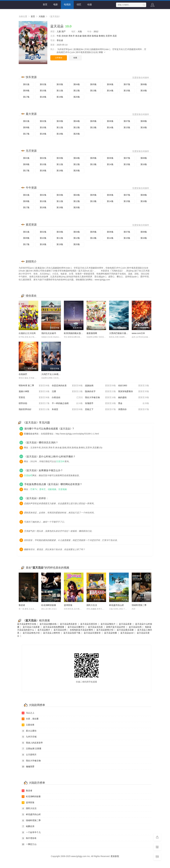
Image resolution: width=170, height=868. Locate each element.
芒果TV (34, 489)
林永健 (79, 36)
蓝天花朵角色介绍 (31, 633)
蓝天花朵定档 (60, 630)
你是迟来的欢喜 (67, 386)
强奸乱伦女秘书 (49, 333)
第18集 (43, 97)
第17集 (26, 97)
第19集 (60, 97)
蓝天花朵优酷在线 (48, 624)
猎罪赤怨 (34, 403)
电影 (56, 4)
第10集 (43, 91)
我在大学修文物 (100, 398)
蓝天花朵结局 (135, 627)
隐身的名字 (100, 392)
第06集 (110, 84)
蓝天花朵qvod (127, 633)
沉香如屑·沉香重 (31, 749)
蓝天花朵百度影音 (92, 633)
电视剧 (67, 4)
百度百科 (60, 461)
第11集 (60, 91)
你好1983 (134, 386)
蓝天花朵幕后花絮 (125, 630)
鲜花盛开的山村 (116, 605)
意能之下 (100, 409)
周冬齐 (72, 36)
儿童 (59, 31)
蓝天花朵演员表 (95, 627)
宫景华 (109, 36)
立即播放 (59, 58)
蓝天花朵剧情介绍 (105, 630)
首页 (45, 4)
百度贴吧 (28, 475)
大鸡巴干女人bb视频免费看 (54, 374)
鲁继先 (102, 36)
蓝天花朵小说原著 (31, 627)
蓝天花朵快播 (110, 633)
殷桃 (84, 36)
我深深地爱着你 (134, 392)
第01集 (26, 84)
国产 (64, 31)
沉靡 (67, 392)
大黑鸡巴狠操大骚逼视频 (121, 333)
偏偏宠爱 (28, 767)
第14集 (110, 91)
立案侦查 (28, 725)
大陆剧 (42, 16)
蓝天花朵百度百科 (89, 624)
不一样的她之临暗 (67, 403)
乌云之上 (28, 713)
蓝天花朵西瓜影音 (68, 624)
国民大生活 (92, 605)
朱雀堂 (67, 409)
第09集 (26, 91)
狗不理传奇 (29, 838)
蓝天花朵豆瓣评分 (76, 627)
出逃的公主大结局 (27, 333)
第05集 (93, 84)
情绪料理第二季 (139, 605)
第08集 (144, 84)
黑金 (134, 403)
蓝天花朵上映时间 (52, 633)
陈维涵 (95, 36)
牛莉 (59, 36)
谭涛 (89, 36)
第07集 (127, 84)
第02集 (43, 84)
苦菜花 (34, 398)
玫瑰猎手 (100, 403)
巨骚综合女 (29, 434)
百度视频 (63, 489)
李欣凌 (60, 40)
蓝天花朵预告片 (108, 624)
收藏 (75, 58)
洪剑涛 (65, 36)
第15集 (127, 91)
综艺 (79, 4)
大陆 (80, 31)
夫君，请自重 (30, 719)
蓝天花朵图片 (44, 630)
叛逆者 (22, 605)
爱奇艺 (42, 489)
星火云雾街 (29, 731)
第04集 (77, 84)
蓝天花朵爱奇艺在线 (27, 624)
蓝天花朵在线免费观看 (54, 627)
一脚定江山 (29, 844)
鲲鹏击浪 (28, 826)
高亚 (115, 36)
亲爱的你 (134, 409)
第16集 (144, 91)
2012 (96, 31)
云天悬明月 (29, 755)
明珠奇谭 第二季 (34, 386)
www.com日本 (138, 333)
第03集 (60, 84)
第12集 (77, 91)
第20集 (77, 97)
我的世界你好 (34, 409)
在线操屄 (23, 374)
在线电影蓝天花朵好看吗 (81, 630)
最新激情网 (92, 333)
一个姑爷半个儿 (31, 832)
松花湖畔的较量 (49, 605)
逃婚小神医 (34, 392)
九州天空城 (29, 737)
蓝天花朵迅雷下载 (72, 633)
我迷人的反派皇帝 (32, 743)
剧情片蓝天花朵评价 (116, 627)
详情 (102, 52)
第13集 (93, 91)
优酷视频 (52, 489)
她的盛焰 (134, 398)
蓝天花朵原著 (125, 624)
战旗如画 (100, 386)
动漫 (90, 4)
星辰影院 (115, 856)
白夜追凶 (67, 398)
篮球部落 (68, 605)
